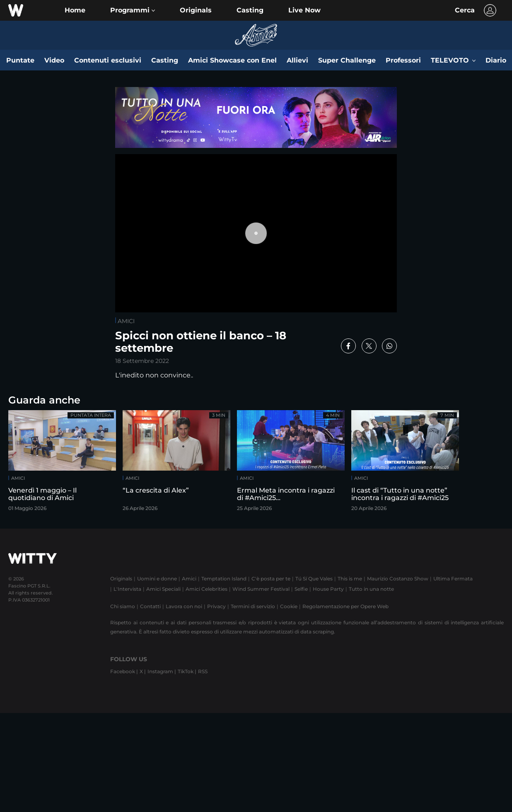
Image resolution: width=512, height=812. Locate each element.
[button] (133, 10)
